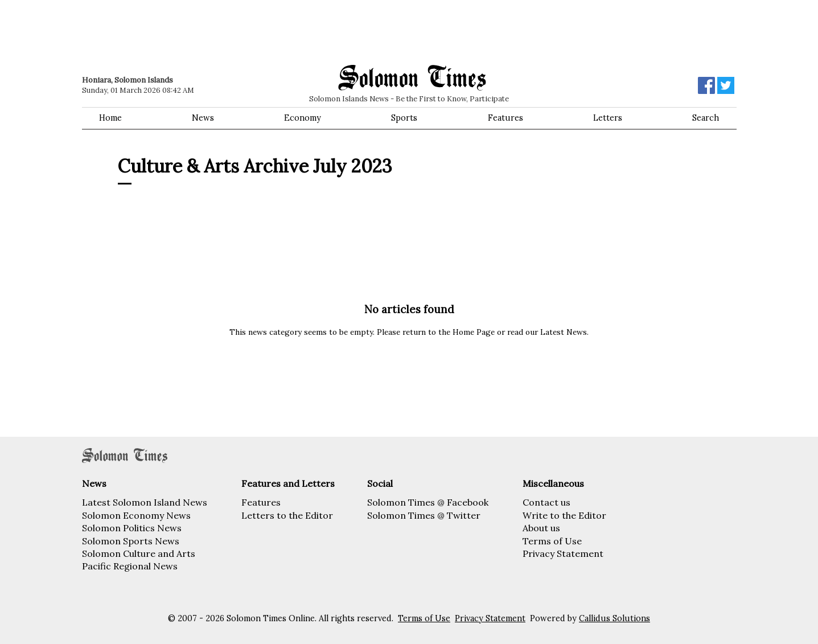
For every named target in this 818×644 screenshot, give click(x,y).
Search (706, 118)
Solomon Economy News (136, 515)
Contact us (546, 502)
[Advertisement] (244, 31)
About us (541, 528)
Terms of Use (552, 541)
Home (110, 118)
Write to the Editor (564, 515)
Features (505, 118)
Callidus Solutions (614, 618)
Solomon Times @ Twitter (424, 515)
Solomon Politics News (132, 528)
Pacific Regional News (130, 566)
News (203, 118)
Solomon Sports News (131, 541)
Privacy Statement (563, 553)
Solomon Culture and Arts (139, 553)
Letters (608, 118)
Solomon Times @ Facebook (428, 502)
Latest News (564, 332)
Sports (404, 118)
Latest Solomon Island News (145, 502)
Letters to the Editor (287, 515)
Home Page (474, 332)
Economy (303, 118)
